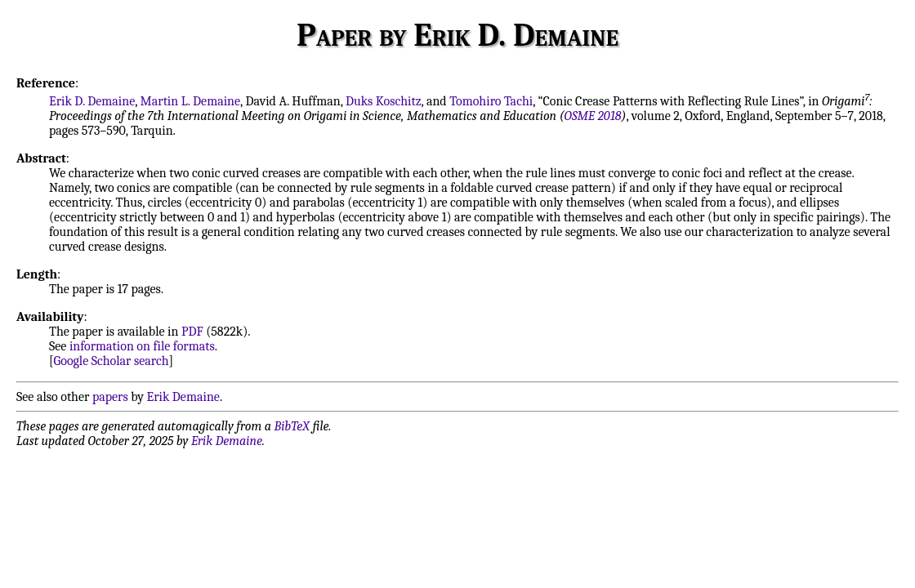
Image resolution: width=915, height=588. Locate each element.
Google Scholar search (112, 361)
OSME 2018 (593, 116)
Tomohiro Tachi (491, 101)
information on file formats (142, 346)
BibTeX (292, 426)
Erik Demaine (183, 397)
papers (110, 397)
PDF (192, 332)
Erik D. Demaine (92, 101)
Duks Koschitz (384, 101)
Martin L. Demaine (191, 101)
